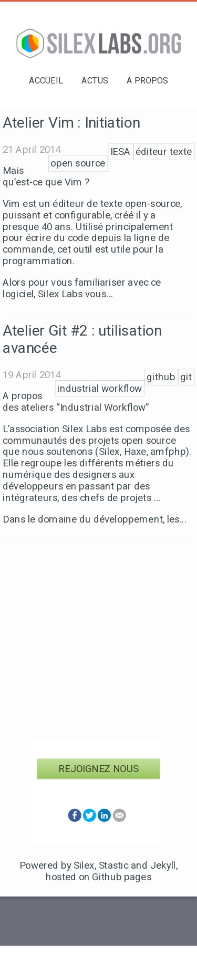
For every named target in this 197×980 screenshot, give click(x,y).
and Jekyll (153, 866)
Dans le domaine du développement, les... (95, 519)
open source (78, 163)
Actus (95, 81)
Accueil (46, 81)
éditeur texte (164, 152)
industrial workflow (100, 389)
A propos (147, 81)
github (161, 377)
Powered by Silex (57, 866)
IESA (121, 152)
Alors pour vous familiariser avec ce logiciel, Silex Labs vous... (82, 288)
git (186, 377)
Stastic (114, 866)
